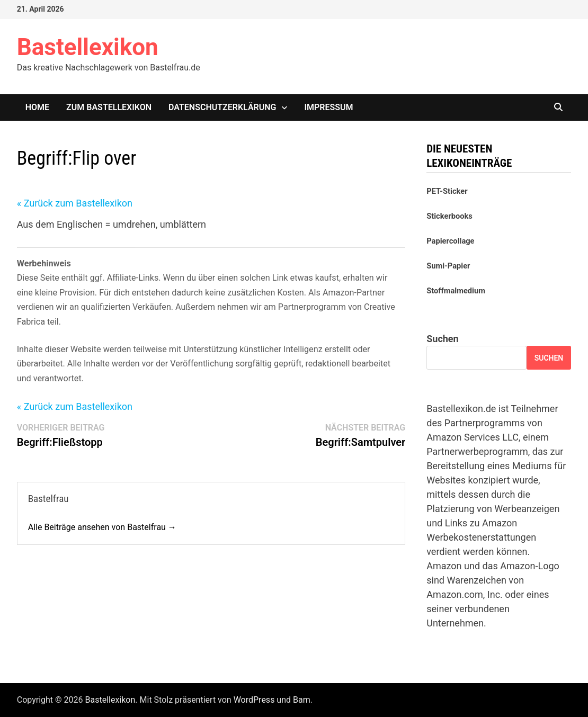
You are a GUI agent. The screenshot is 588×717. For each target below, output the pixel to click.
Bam (302, 700)
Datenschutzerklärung (222, 107)
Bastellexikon (88, 47)
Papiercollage (450, 241)
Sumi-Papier (448, 266)
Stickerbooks (449, 216)
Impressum (328, 107)
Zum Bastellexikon (109, 107)
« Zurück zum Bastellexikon (75, 203)
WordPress (254, 700)
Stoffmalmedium (456, 291)
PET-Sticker (447, 191)
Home (37, 107)
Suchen (442, 339)
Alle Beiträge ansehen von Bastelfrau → (102, 527)
